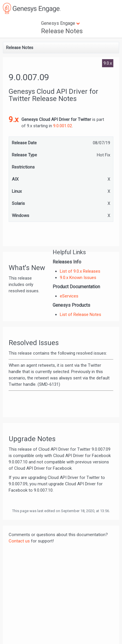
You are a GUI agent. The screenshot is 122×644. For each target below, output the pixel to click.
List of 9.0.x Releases (80, 271)
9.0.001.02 (63, 126)
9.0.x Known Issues (78, 278)
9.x (14, 119)
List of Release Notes (81, 314)
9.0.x (108, 63)
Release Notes (62, 31)
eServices (69, 296)
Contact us (19, 541)
